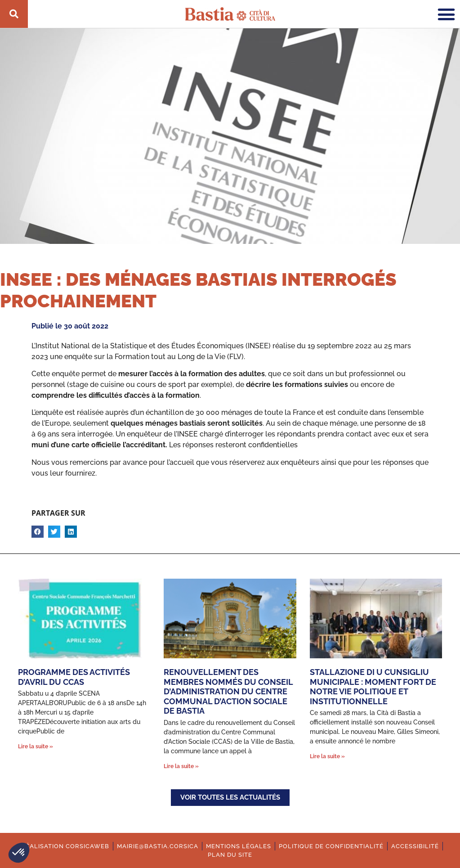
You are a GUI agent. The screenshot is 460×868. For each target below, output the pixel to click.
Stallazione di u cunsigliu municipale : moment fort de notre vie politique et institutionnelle (373, 687)
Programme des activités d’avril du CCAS (74, 677)
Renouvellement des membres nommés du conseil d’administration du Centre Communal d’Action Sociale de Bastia (228, 691)
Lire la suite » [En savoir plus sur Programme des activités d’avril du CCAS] (36, 747)
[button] (19, 853)
